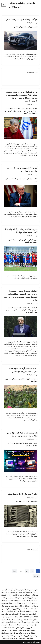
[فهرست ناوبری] (4, 5)
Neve (38, 642)
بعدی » (36, 576)
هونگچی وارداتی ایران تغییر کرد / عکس (22, 19)
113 (14, 571)
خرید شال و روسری (8, 603)
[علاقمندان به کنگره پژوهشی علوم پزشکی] (24, 5)
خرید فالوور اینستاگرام (29, 590)
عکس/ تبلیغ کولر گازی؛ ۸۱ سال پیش (23, 494)
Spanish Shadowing (21, 614)
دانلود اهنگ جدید (15, 598)
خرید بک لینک (6, 592)
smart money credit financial (22, 592)
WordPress (27, 642)
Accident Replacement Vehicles (13, 638)
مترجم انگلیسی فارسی (30, 609)
